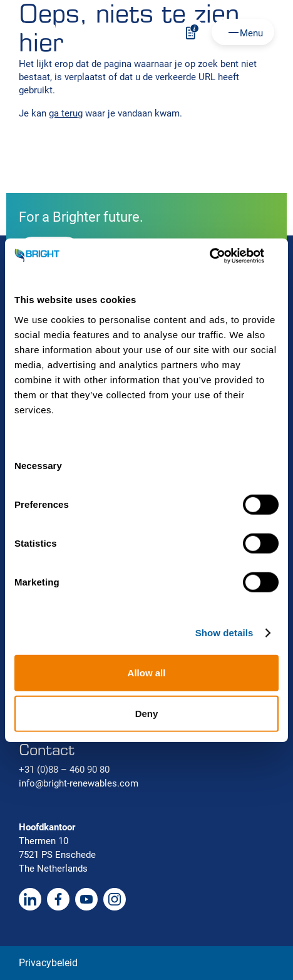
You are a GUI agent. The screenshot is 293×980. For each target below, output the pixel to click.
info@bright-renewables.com (79, 783)
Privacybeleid (48, 963)
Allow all (147, 672)
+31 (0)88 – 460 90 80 (64, 770)
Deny (147, 714)
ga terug (66, 113)
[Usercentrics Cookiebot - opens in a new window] (224, 255)
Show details (224, 633)
